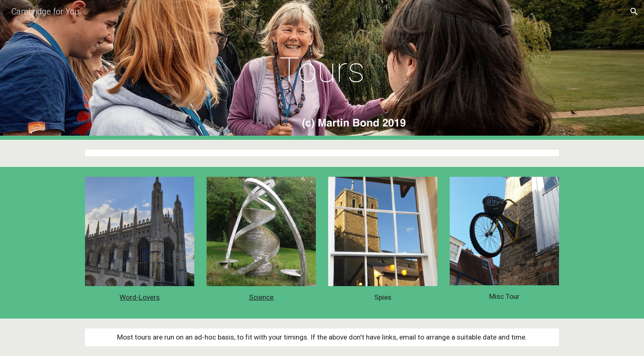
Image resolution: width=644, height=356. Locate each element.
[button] (634, 12)
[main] (322, 70)
